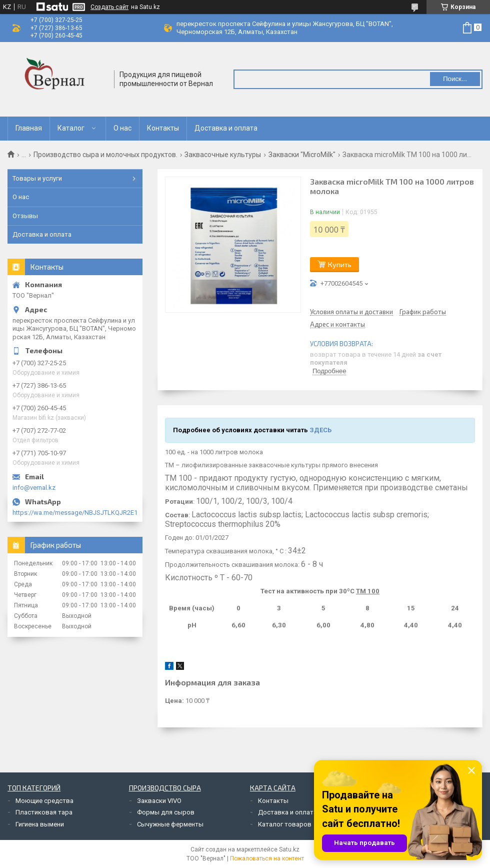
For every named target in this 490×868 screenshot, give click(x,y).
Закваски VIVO (159, 801)
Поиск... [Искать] (455, 79)
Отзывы (25, 216)
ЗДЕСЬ (320, 430)
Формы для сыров (166, 812)
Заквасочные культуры (223, 155)
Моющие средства (44, 801)
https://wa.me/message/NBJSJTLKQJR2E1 (75, 513)
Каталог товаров (285, 824)
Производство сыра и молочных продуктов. (105, 155)
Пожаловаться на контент (267, 858)
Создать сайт (109, 7)
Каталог (71, 128)
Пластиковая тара (44, 812)
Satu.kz (289, 849)
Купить (340, 264)
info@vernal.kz (34, 488)
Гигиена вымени (40, 824)
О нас (122, 128)
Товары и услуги (37, 178)
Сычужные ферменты (170, 824)
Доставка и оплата (226, 128)
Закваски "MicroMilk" (302, 155)
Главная (29, 128)
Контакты (163, 128)
